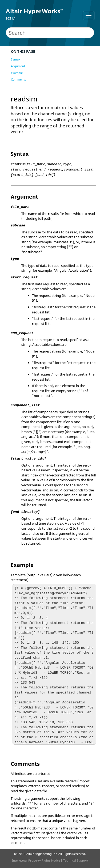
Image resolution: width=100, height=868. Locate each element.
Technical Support (76, 860)
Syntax (16, 59)
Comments (18, 79)
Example (17, 73)
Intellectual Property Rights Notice (36, 860)
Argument (18, 66)
